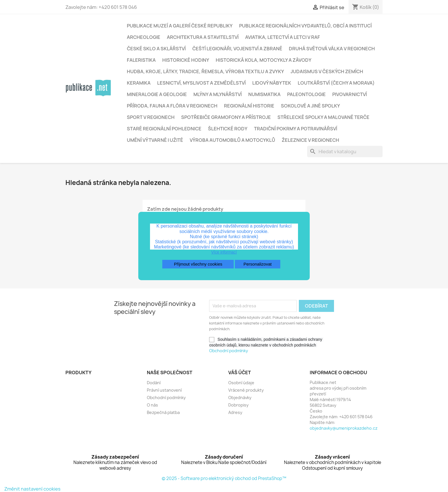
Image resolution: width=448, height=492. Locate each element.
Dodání (154, 383)
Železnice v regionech (310, 140)
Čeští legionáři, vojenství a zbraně (237, 49)
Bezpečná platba (163, 412)
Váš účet (240, 373)
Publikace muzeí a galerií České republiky (180, 26)
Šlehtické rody (228, 129)
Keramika (139, 83)
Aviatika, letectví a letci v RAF (283, 37)
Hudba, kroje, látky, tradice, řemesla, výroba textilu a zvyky (205, 71)
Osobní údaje (241, 383)
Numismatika (264, 94)
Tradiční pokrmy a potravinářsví (296, 129)
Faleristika (141, 60)
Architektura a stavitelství (203, 37)
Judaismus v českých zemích (327, 71)
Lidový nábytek (272, 83)
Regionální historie (249, 106)
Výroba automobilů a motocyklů (232, 140)
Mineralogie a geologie (157, 94)
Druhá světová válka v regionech (332, 49)
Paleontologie (306, 94)
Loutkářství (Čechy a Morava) (336, 83)
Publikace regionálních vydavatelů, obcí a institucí (305, 26)
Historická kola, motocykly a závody (264, 60)
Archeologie (144, 37)
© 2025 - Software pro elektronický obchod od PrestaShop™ (224, 478)
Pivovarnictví (350, 94)
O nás (152, 405)
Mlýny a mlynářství (218, 94)
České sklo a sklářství (156, 49)
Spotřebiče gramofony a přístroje (226, 117)
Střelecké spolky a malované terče (323, 117)
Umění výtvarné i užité (155, 140)
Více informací (224, 252)
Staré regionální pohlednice (164, 129)
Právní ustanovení (164, 390)
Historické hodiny (186, 60)
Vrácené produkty (246, 390)
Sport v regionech (151, 117)
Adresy (235, 412)
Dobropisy (238, 405)
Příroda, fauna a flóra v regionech (172, 106)
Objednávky (240, 398)
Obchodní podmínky (229, 351)
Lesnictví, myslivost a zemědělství (201, 83)
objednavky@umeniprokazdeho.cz (344, 428)
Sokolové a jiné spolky (310, 106)
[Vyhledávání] (345, 152)
